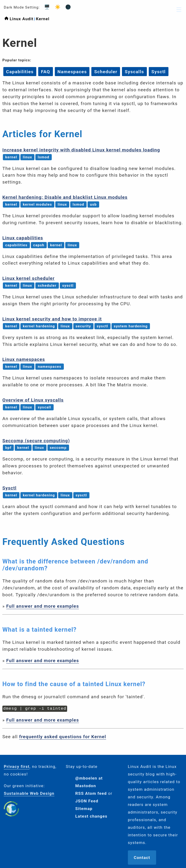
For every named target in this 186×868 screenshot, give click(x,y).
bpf (8, 448)
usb (93, 204)
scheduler (47, 286)
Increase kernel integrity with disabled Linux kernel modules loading (81, 150)
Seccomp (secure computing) (36, 441)
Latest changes (91, 816)
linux (27, 157)
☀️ (56, 7)
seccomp (58, 448)
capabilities (16, 245)
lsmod (44, 157)
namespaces (49, 367)
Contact (142, 857)
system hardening (131, 326)
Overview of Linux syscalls (33, 400)
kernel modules (37, 204)
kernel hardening (39, 326)
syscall (44, 407)
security (83, 326)
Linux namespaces (24, 359)
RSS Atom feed (91, 793)
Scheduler (106, 71)
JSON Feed (87, 800)
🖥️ (46, 7)
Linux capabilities (23, 238)
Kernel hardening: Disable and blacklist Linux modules (65, 197)
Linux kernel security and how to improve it (52, 319)
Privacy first (17, 766)
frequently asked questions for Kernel (63, 736)
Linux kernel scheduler (28, 278)
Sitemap (84, 808)
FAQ (46, 71)
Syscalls (134, 71)
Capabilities (20, 71)
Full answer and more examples (43, 606)
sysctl (68, 286)
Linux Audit (22, 19)
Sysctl (158, 71)
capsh (39, 245)
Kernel (43, 19)
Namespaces (72, 71)
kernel (11, 157)
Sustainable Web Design (29, 793)
